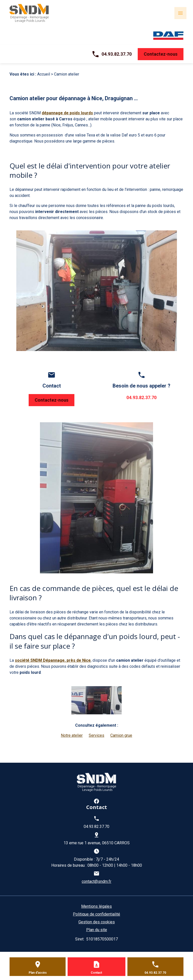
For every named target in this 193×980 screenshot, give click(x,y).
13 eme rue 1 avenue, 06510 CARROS (97, 843)
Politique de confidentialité (96, 914)
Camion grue (121, 735)
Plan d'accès (38, 973)
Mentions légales (96, 906)
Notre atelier (72, 735)
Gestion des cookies (97, 922)
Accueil (44, 74)
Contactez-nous (161, 54)
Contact (96, 973)
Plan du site (97, 930)
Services (96, 735)
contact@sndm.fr (96, 881)
